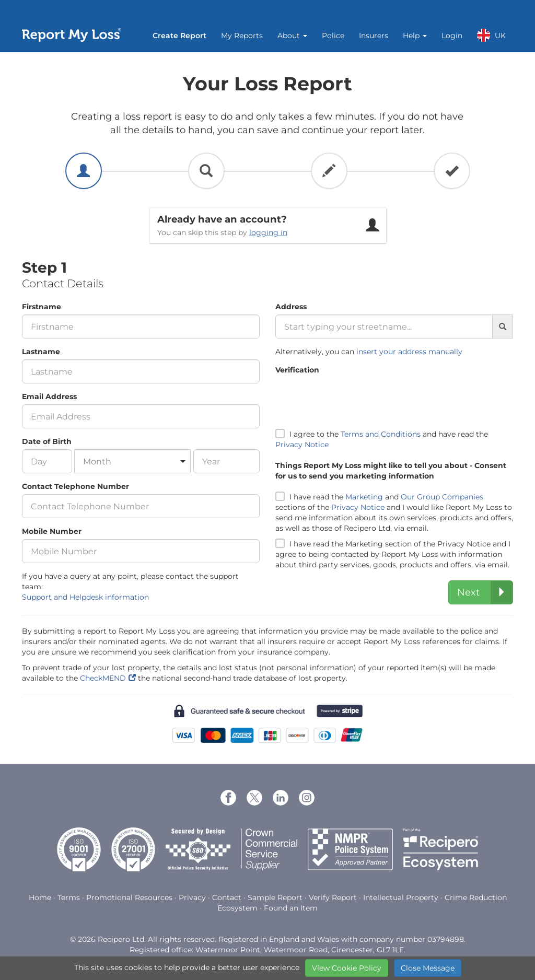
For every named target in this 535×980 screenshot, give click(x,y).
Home (40, 897)
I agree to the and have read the (382, 439)
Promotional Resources (129, 897)
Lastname (41, 352)
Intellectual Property (401, 897)
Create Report (179, 36)
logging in (268, 232)
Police (333, 36)
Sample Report (275, 897)
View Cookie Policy (347, 968)
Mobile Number (52, 531)
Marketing (364, 497)
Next (485, 592)
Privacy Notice (302, 445)
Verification (297, 370)
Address (291, 307)
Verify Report (333, 897)
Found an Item (291, 908)
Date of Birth (47, 441)
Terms (69, 897)
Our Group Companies (442, 497)
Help (415, 36)
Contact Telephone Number (75, 486)
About (292, 36)
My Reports (242, 36)
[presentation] (355, 398)
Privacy (192, 897)
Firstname (42, 307)
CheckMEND (103, 678)
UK (491, 35)
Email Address (49, 396)
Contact (227, 897)
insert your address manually (409, 352)
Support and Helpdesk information (85, 597)
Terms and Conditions (381, 434)
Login (452, 36)
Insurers (374, 36)
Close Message (428, 968)
